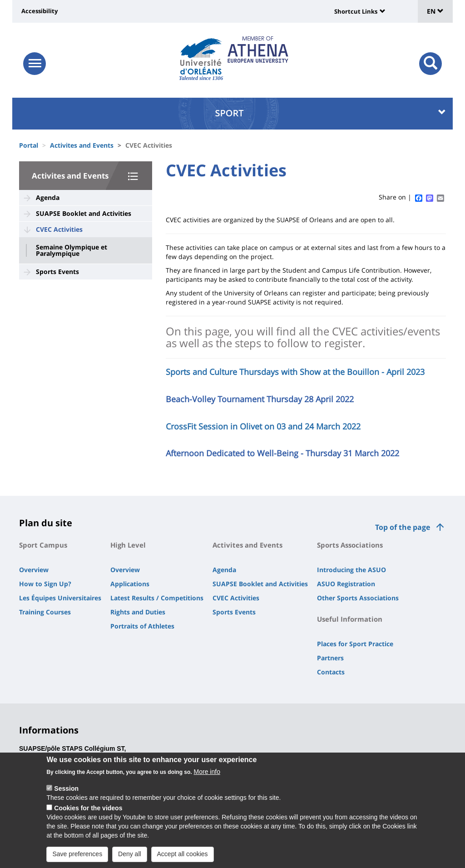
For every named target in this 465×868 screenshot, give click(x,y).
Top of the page (403, 527)
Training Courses (45, 612)
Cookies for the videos (88, 815)
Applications (130, 584)
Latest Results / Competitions (157, 598)
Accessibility (40, 11)
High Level (128, 545)
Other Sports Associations (358, 598)
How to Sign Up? (45, 584)
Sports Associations (350, 545)
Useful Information (350, 619)
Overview (34, 570)
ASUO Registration (346, 584)
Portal (29, 145)
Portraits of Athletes (142, 626)
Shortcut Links (356, 11)
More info (207, 778)
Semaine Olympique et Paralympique (72, 250)
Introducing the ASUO (351, 570)
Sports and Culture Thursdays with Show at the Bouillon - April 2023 (295, 372)
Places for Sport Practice (355, 644)
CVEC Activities (59, 229)
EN (435, 11)
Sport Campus (43, 545)
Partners (330, 658)
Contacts (331, 672)
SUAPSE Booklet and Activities (84, 213)
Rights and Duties (138, 612)
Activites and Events (82, 145)
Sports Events (57, 272)
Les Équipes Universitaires (60, 598)
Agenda (48, 197)
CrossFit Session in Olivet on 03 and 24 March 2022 (263, 426)
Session (66, 795)
